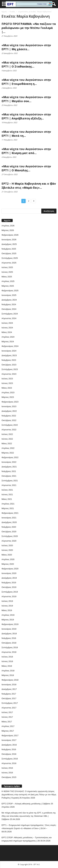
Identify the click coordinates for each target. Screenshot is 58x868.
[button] (53, 4)
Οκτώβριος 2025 (9, 253)
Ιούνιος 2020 (7, 550)
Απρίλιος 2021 (8, 504)
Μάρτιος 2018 (8, 675)
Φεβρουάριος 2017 (10, 736)
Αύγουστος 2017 (9, 708)
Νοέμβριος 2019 (9, 583)
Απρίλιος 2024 (8, 337)
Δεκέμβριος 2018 (9, 634)
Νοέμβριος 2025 (9, 249)
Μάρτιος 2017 (8, 731)
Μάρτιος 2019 (8, 620)
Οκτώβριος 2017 (9, 698)
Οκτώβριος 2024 (9, 309)
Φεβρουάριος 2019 (10, 624)
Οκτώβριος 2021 (9, 476)
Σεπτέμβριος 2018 (10, 647)
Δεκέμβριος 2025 (9, 244)
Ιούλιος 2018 (7, 657)
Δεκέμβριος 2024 (9, 300)
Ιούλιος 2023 (7, 379)
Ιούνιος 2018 (7, 661)
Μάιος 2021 (7, 499)
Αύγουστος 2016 (9, 763)
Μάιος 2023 (7, 388)
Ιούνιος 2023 (7, 383)
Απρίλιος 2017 (8, 726)
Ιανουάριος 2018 (9, 685)
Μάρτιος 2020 (8, 564)
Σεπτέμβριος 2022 (10, 425)
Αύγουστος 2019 (9, 596)
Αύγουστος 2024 (9, 318)
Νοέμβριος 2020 (9, 527)
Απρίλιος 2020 (8, 559)
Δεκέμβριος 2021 (9, 467)
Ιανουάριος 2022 (9, 462)
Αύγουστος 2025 (9, 263)
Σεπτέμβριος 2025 (10, 258)
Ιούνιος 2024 (7, 328)
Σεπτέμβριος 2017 (10, 703)
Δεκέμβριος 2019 (9, 578)
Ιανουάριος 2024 (9, 351)
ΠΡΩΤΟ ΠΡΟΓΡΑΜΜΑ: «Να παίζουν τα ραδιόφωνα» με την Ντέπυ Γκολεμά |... (29, 28)
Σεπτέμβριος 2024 (10, 314)
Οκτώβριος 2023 (9, 365)
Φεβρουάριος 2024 (10, 346)
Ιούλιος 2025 (7, 267)
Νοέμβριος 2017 (9, 694)
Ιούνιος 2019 (7, 606)
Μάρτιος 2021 (8, 508)
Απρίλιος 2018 (8, 671)
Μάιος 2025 (7, 277)
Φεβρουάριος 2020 (10, 569)
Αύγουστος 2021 (9, 485)
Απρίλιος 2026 (8, 226)
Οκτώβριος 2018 (9, 643)
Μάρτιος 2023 (8, 397)
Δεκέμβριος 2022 (9, 411)
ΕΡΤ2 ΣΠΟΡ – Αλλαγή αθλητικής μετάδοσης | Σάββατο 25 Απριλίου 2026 (27, 805)
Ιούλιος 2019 (7, 601)
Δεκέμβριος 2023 (9, 355)
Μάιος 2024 (7, 332)
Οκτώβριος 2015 (9, 777)
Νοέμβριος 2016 (9, 749)
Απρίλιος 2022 (8, 448)
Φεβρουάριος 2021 (10, 513)
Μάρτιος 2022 (8, 453)
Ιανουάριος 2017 (9, 740)
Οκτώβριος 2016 (9, 754)
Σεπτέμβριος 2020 (10, 536)
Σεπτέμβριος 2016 (10, 759)
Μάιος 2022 (7, 444)
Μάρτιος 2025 (8, 286)
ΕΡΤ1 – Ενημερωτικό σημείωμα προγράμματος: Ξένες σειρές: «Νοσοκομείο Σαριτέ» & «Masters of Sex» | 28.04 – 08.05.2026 (29, 828)
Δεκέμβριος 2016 (9, 745)
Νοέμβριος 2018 (9, 638)
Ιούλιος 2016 (7, 768)
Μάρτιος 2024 (8, 342)
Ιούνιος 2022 (7, 439)
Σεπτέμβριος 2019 (10, 592)
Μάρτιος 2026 (8, 230)
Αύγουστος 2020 (9, 541)
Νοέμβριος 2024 (9, 304)
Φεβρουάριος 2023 (10, 402)
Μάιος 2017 (7, 722)
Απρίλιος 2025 (8, 281)
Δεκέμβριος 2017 (9, 689)
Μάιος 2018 (7, 666)
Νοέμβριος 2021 (9, 471)
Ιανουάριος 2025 (9, 295)
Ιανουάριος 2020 (9, 573)
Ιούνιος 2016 (7, 773)
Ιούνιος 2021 (7, 494)
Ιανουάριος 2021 (9, 518)
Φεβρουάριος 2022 (10, 457)
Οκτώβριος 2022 (9, 420)
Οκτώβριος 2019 (9, 587)
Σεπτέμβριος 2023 (10, 369)
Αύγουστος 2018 (9, 652)
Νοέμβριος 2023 (9, 360)
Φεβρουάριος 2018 (10, 680)
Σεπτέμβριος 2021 (10, 481)
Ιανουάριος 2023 (9, 406)
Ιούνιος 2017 (7, 717)
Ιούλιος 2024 (7, 323)
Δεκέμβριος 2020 (9, 522)
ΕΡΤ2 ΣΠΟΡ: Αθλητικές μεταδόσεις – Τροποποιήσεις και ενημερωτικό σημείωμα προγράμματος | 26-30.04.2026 (27, 839)
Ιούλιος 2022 (7, 434)
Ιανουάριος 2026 (9, 240)
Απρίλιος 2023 (8, 393)
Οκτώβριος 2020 (9, 532)
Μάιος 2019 (7, 610)
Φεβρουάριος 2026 (10, 235)
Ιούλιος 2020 (7, 545)
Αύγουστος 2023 (9, 374)
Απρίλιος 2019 (8, 615)
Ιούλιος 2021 (7, 490)
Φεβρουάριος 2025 (10, 291)
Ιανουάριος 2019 (9, 629)
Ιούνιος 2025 (7, 272)
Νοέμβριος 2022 (9, 416)
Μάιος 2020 (7, 555)
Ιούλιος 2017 (7, 712)
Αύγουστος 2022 (9, 430)
